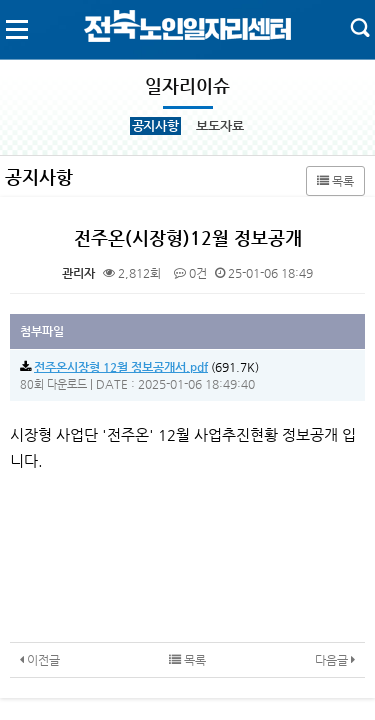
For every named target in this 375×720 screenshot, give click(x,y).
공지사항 (155, 125)
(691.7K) (139, 367)
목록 (335, 181)
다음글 (335, 660)
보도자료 (219, 125)
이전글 (40, 660)
